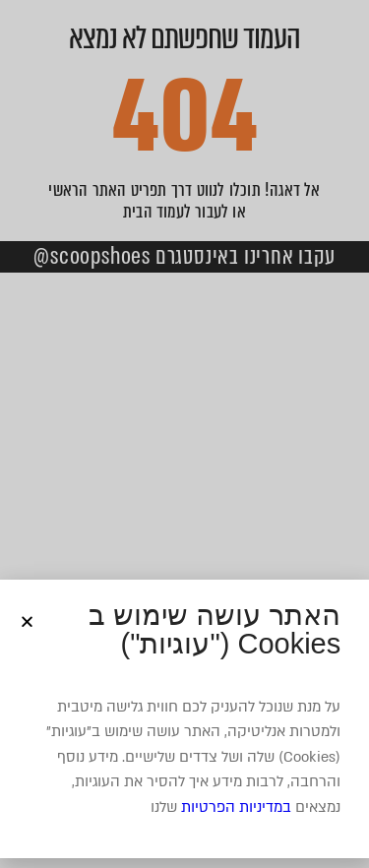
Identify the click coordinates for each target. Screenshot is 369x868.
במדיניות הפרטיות (236, 807)
